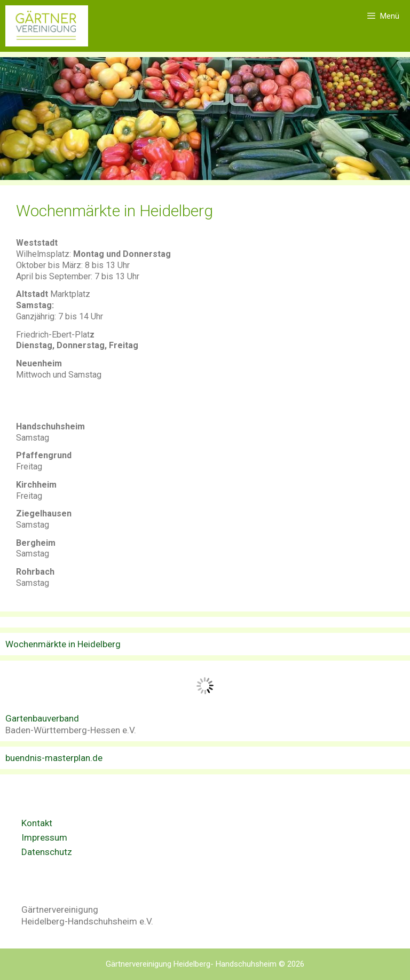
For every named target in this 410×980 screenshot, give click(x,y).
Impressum (44, 837)
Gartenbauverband (42, 718)
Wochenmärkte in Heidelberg (63, 644)
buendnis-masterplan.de (54, 758)
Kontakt (37, 823)
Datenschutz (47, 852)
